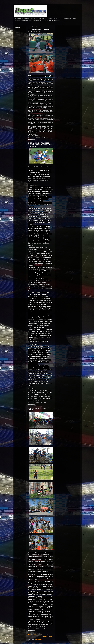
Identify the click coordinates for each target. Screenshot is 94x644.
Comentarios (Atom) (39, 639)
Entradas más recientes (35, 635)
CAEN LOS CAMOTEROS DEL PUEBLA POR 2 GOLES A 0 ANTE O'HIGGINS (40, 145)
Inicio (47, 635)
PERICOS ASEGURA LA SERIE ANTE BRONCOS (39, 31)
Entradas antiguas (47, 636)
